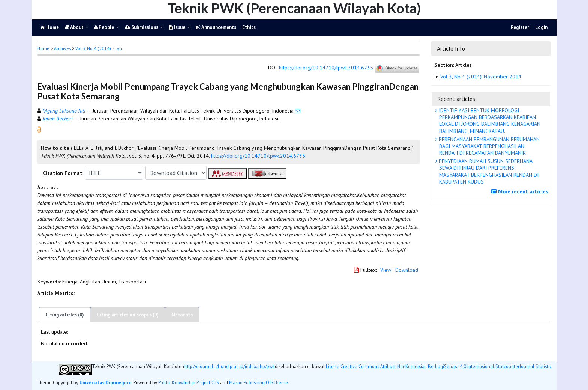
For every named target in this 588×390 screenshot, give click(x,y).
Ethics (249, 27)
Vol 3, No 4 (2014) (93, 48)
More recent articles (521, 191)
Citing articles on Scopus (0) (128, 315)
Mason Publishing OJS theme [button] (259, 382)
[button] (39, 129)
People (105, 27)
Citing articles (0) (65, 315)
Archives (62, 48)
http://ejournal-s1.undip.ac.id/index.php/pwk (229, 367)
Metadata (182, 315)
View (386, 270)
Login (541, 27)
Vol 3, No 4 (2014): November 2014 (481, 77)
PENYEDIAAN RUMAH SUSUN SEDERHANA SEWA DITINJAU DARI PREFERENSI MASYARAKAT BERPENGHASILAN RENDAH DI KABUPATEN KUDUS (488, 171)
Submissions (142, 27)
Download (407, 270)
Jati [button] (119, 48)
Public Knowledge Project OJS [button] (189, 382)
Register (520, 27)
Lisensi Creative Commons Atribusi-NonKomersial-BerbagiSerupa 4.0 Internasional (410, 367)
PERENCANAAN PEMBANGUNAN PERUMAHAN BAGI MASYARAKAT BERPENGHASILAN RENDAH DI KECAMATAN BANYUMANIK (488, 146)
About (75, 27)
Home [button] (43, 48)
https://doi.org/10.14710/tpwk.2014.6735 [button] (258, 156)
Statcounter (507, 366)
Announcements (216, 27)
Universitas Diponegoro (106, 382)
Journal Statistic (535, 367)
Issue (178, 27)
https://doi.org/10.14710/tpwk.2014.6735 (326, 68)
